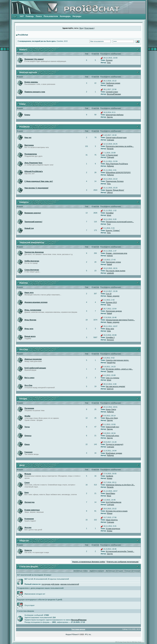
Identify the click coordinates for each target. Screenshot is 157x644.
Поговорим (29, 408)
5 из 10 (109, 294)
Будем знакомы (31, 82)
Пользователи (51, 16)
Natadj (109, 264)
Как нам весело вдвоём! (115, 386)
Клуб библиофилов (114, 502)
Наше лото (29, 292)
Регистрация (89, 28)
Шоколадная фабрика (115, 115)
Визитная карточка (28, 72)
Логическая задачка (114, 311)
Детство (28, 527)
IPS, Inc (88, 634)
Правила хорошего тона (35, 92)
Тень (109, 63)
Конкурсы (24, 202)
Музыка (28, 474)
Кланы (22, 104)
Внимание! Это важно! (34, 59)
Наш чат (28, 137)
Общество (24, 541)
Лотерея (109, 60)
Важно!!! (23, 50)
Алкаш (110, 478)
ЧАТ (22, 16)
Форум (68, 634)
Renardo (110, 149)
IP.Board (74, 634)
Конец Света (111, 409)
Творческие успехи (113, 262)
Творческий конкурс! (33, 222)
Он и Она (24, 349)
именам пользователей (70, 584)
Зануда (110, 117)
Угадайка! (110, 213)
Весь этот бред (112, 418)
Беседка (23, 399)
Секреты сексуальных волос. (117, 360)
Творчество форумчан (34, 252)
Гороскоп (28, 452)
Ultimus (110, 192)
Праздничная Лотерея (115, 181)
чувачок (110, 85)
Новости (28, 550)
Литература (29, 502)
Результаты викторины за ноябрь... (120, 146)
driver (109, 215)
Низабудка (111, 363)
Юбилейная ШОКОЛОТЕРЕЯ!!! (118, 172)
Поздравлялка (31, 154)
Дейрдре (110, 166)
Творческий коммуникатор (32, 243)
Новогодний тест (112, 427)
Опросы (28, 436)
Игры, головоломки (33, 310)
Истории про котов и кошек (117, 511)
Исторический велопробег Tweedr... (120, 551)
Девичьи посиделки (33, 359)
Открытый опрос (112, 436)
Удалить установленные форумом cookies (89, 562)
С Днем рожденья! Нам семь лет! (39, 181)
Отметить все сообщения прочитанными (122, 562)
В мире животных (32, 510)
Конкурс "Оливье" (113, 230)
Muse (109, 496)
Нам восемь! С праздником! (36, 188)
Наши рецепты (112, 520)
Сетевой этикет (112, 92)
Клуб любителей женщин (35, 368)
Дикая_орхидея (113, 296)
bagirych (110, 389)
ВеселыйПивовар (114, 94)
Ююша (110, 513)
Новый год (29, 228)
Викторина (29, 145)
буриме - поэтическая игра (116, 253)
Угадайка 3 (110, 337)
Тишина (110, 371)
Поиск (39, 16)
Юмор (27, 444)
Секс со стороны (112, 378)
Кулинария (29, 519)
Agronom (110, 340)
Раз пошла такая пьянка (116, 271)
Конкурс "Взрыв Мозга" (115, 190)
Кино (27, 492)
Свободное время (113, 83)
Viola (109, 331)
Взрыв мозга (30, 336)
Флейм (27, 416)
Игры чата (29, 329)
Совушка (110, 140)
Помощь (30, 16)
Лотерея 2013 (111, 302)
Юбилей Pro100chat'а (34, 171)
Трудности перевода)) (115, 444)
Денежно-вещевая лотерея (36, 302)
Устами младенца (113, 529)
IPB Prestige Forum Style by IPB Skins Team (128, 642)
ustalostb (110, 273)
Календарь (65, 16)
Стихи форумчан (32, 270)
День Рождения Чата (33, 163)
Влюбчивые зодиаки (114, 453)
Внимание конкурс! (33, 213)
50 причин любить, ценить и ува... (119, 369)
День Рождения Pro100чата (117, 164)
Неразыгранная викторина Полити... (120, 320)
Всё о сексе (29, 378)
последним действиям (50, 584)
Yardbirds (109, 476)
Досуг (22, 465)
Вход (81, 28)
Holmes (110, 256)
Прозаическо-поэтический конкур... (120, 222)
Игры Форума (30, 320)
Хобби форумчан (32, 261)
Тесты (27, 427)
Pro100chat (23, 35)
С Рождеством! (112, 155)
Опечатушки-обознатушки (116, 137)
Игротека (23, 283)
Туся (109, 224)
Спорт (27, 483)
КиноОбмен (110, 493)
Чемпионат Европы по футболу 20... (120, 485)
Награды (77, 16)
